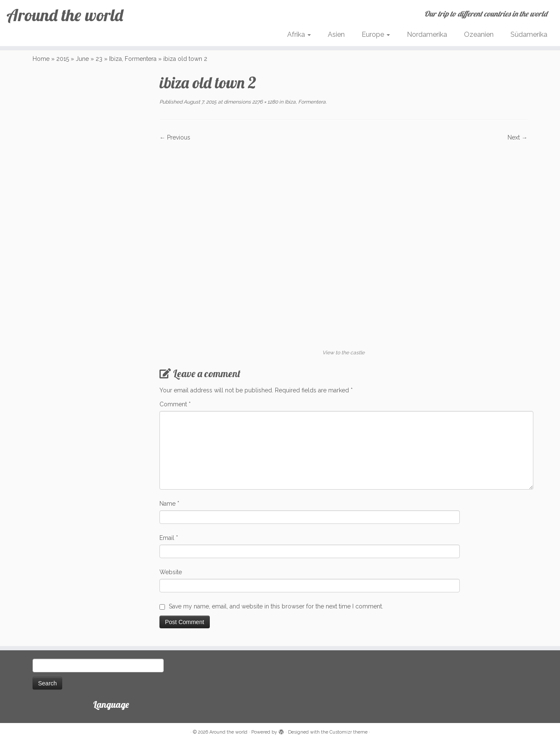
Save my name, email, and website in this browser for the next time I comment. (276, 606)
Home (41, 59)
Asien (336, 34)
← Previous (175, 137)
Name (169, 504)
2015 (63, 59)
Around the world (65, 15)
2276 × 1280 (264, 102)
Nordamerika (427, 34)
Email (169, 538)
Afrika (299, 34)
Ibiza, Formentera (133, 59)
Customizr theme (349, 732)
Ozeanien (479, 34)
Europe (376, 34)
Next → (517, 137)
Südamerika (529, 34)
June (82, 59)
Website (171, 572)
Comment (175, 404)
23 (99, 59)
